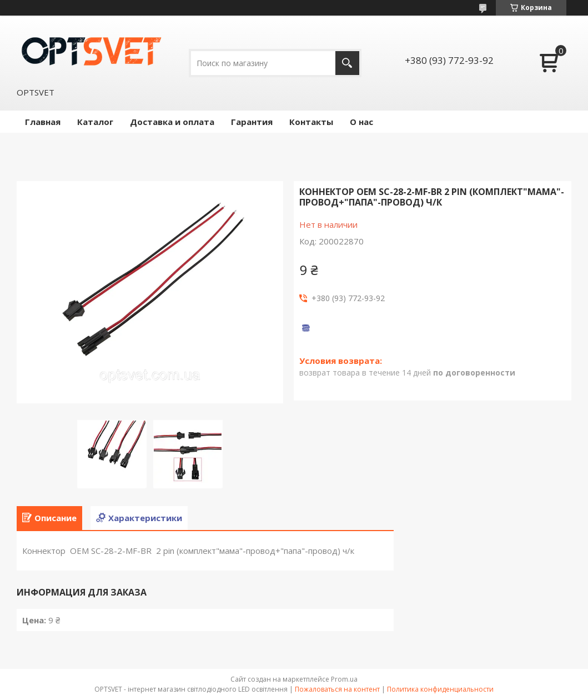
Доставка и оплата (172, 122)
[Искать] (347, 63)
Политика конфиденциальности (440, 689)
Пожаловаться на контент (337, 689)
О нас (361, 122)
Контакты (311, 122)
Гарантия (252, 122)
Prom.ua (344, 679)
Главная (43, 122)
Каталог (95, 122)
